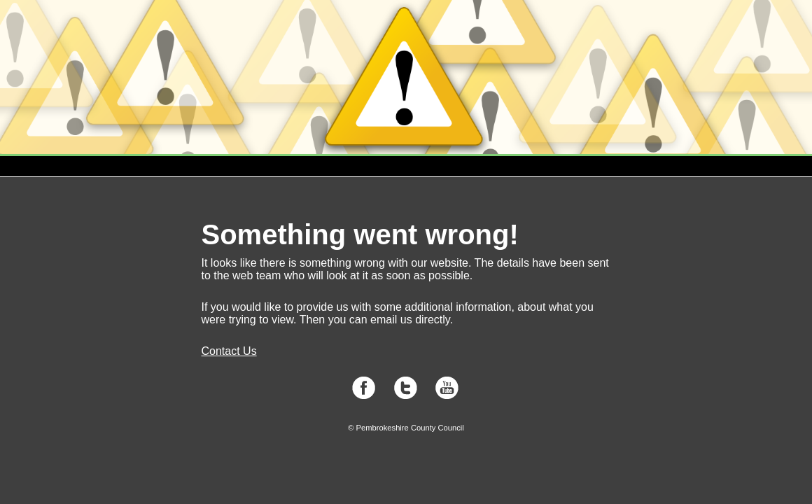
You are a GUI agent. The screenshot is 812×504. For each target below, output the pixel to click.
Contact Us (229, 351)
